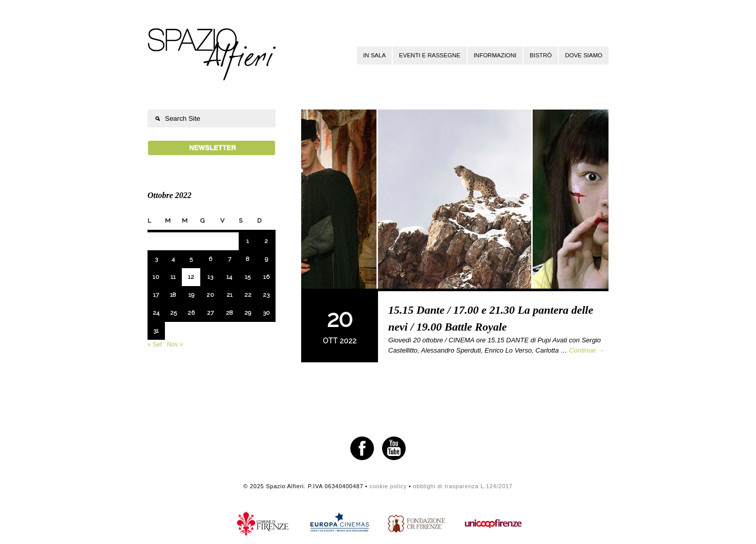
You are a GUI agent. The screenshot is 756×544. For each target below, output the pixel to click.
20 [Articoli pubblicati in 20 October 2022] (210, 295)
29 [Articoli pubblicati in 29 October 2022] (248, 313)
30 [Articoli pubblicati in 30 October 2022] (266, 313)
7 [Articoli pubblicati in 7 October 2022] (229, 259)
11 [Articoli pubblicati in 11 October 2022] (173, 277)
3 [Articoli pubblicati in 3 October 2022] (156, 259)
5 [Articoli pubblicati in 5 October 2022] (191, 259)
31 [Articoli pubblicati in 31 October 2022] (156, 331)
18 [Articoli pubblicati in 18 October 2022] (173, 295)
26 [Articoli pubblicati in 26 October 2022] (191, 313)
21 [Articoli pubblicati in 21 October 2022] (229, 295)
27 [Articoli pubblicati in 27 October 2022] (210, 313)
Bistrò (541, 55)
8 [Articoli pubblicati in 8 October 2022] (248, 259)
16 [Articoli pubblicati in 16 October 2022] (266, 277)
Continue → (587, 350)
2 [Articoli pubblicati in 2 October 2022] (266, 241)
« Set (155, 344)
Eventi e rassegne (430, 55)
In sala (374, 55)
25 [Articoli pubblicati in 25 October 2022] (173, 313)
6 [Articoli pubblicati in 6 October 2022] (210, 259)
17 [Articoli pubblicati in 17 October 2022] (156, 295)
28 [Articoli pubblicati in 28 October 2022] (229, 313)
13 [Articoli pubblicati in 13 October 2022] (210, 277)
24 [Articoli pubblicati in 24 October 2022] (156, 313)
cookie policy (388, 486)
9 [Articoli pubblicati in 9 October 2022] (266, 259)
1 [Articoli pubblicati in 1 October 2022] (248, 241)
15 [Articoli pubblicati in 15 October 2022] (248, 277)
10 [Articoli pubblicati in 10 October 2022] (156, 277)
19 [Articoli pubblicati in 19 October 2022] (191, 295)
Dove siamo (584, 55)
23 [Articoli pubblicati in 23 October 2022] (266, 295)
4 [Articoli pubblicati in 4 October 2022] (173, 259)
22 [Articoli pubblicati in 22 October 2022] (248, 295)
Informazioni (495, 55)
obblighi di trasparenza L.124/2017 (463, 486)
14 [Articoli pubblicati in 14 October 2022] (229, 277)
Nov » (175, 344)
